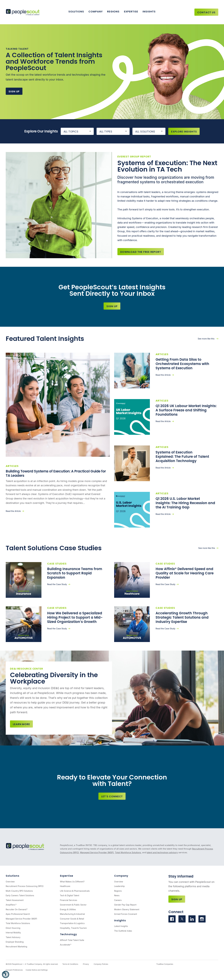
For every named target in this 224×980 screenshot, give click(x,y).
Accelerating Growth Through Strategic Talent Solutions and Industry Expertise (182, 617)
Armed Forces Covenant (126, 914)
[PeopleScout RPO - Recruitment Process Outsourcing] (24, 12)
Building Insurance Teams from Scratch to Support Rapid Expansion (75, 573)
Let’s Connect (112, 796)
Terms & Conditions (70, 964)
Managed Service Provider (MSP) (97, 852)
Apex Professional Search (18, 914)
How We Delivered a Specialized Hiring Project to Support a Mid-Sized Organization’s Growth (75, 617)
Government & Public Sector (73, 905)
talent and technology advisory (162, 852)
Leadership (119, 886)
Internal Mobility (13, 933)
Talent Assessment (15, 900)
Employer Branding (15, 942)
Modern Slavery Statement (127, 909)
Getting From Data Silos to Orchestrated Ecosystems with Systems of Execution (182, 364)
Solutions (76, 11)
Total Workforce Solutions (128, 852)
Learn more (21, 724)
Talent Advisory (13, 937)
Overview (10, 882)
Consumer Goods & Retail (72, 919)
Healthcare (65, 886)
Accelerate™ (66, 945)
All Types (106, 132)
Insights (149, 11)
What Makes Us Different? (72, 882)
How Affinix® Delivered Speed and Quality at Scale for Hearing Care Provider (185, 573)
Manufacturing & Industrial (72, 914)
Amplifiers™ (11, 905)
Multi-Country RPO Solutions (19, 891)
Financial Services (69, 900)
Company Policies (101, 964)
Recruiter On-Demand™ (17, 909)
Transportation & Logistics (72, 923)
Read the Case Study (57, 584)
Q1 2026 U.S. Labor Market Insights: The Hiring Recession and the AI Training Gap (185, 503)
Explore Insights (184, 132)
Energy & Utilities (68, 909)
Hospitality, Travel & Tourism (73, 928)
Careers (118, 900)
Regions (113, 11)
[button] (6, 974)
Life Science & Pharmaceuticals (75, 891)
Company (95, 11)
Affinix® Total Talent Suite (72, 940)
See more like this (206, 339)
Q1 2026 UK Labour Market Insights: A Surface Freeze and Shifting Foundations (186, 410)
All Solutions (145, 132)
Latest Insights (121, 926)
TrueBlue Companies (165, 964)
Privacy (86, 964)
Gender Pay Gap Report (125, 905)
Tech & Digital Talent (70, 895)
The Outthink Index (123, 931)
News (117, 895)
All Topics (71, 132)
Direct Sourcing (13, 928)
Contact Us (206, 12)
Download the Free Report (141, 252)
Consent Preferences (14, 970)
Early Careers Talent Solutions (20, 895)
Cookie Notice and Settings (37, 970)
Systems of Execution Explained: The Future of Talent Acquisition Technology (182, 457)
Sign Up (14, 91)
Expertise (131, 11)
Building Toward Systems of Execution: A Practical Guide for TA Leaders (56, 473)
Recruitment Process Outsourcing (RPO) (25, 886)
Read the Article (13, 511)
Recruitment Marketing (16, 947)
